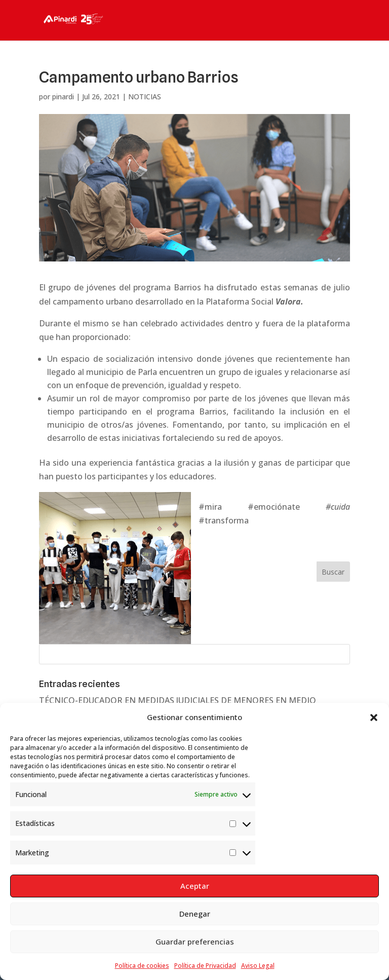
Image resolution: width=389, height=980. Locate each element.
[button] (374, 718)
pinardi (63, 97)
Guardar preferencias (195, 941)
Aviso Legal (258, 966)
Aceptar (195, 886)
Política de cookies (142, 966)
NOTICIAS (145, 97)
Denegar (195, 914)
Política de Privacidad (205, 966)
